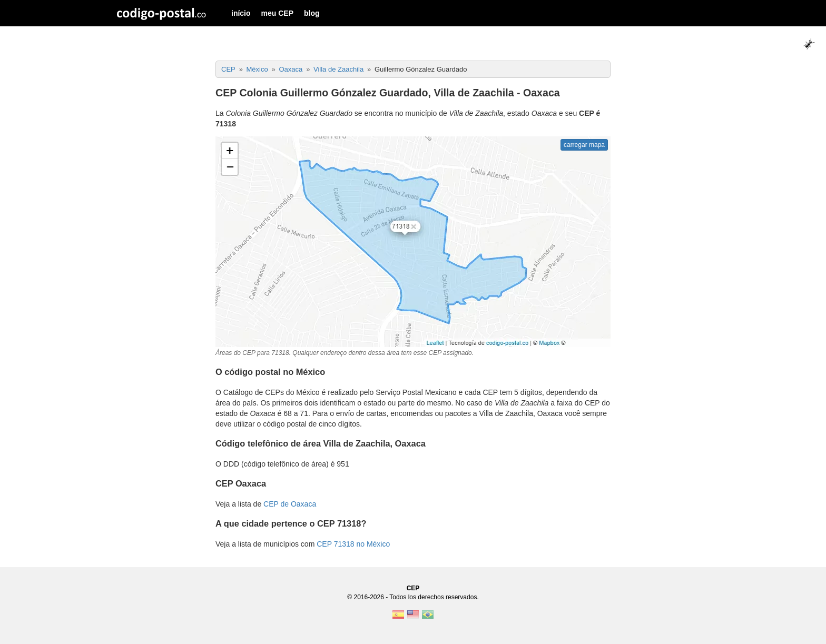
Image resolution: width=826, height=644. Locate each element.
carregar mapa (584, 145)
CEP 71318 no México (353, 544)
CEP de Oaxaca (290, 504)
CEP (413, 588)
